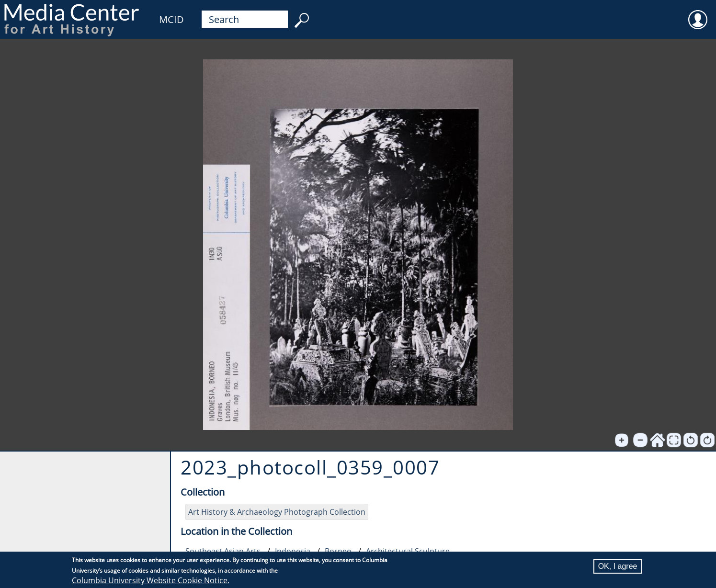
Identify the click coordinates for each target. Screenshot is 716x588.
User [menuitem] (698, 13)
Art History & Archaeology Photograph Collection (277, 512)
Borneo (338, 551)
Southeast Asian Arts (223, 551)
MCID (171, 19)
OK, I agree (618, 566)
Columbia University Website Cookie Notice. (151, 580)
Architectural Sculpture (408, 551)
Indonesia (293, 551)
